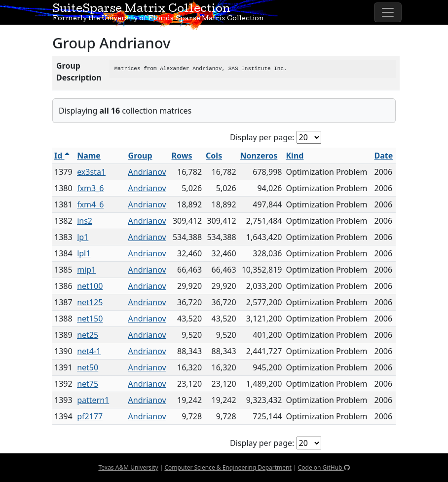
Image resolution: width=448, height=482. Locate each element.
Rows (182, 156)
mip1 (86, 270)
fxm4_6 (90, 204)
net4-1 (89, 351)
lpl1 (84, 253)
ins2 (85, 221)
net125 (90, 302)
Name (89, 156)
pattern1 (93, 400)
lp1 (83, 237)
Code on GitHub (324, 467)
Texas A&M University (128, 467)
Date (384, 156)
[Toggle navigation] (388, 12)
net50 (88, 367)
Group (140, 156)
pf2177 (90, 416)
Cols (214, 156)
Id (62, 156)
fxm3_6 (90, 188)
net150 (90, 319)
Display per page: (262, 137)
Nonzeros (259, 156)
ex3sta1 (91, 172)
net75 (88, 384)
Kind (295, 156)
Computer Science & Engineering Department (228, 467)
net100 (90, 286)
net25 (88, 335)
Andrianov (147, 172)
